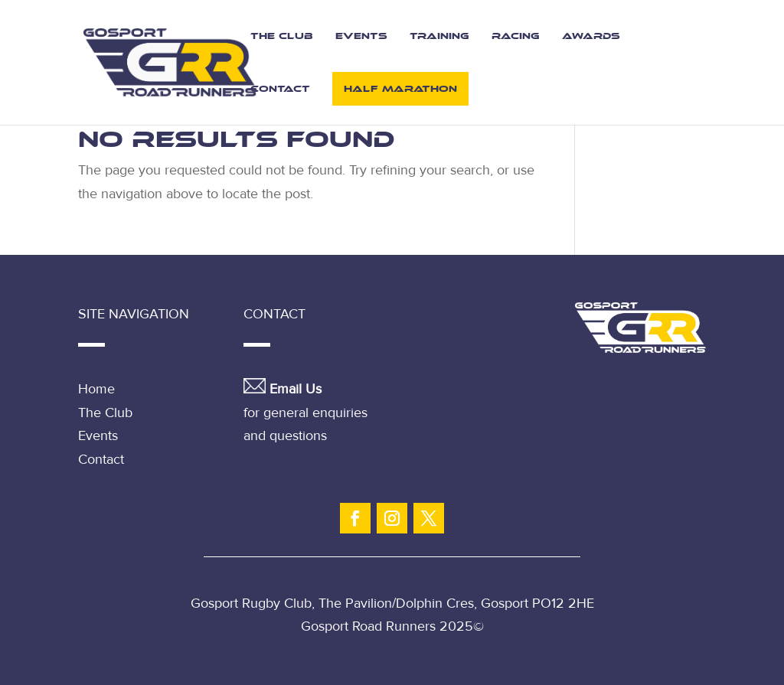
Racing (516, 36)
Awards (591, 36)
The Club (282, 36)
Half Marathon (400, 89)
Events (361, 36)
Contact (280, 89)
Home (96, 389)
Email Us (296, 389)
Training (439, 36)
